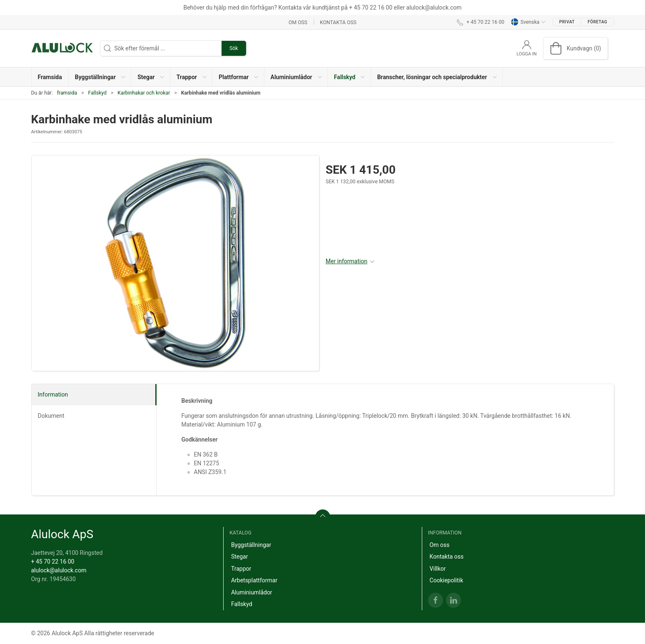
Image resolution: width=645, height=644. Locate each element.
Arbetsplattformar (254, 580)
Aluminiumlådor (252, 592)
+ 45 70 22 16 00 (53, 562)
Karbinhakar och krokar (144, 93)
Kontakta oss (338, 22)
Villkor (438, 569)
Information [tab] (53, 394)
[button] (100, 77)
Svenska (528, 22)
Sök (234, 48)
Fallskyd (97, 93)
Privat (567, 22)
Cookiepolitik (447, 580)
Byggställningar (251, 545)
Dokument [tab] (51, 416)
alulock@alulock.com (59, 570)
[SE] (62, 48)
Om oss (298, 22)
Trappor (241, 569)
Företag (597, 22)
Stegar (240, 557)
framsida (67, 93)
